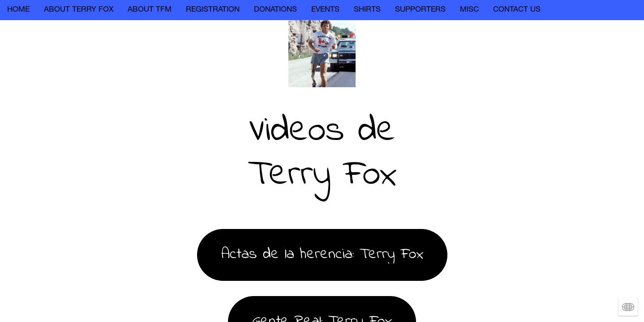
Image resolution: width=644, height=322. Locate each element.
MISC (469, 10)
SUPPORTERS (420, 10)
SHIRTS (367, 10)
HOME (18, 10)
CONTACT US (517, 10)
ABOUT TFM (150, 10)
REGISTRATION (213, 10)
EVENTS (325, 10)
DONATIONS (275, 10)
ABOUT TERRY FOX (79, 10)
